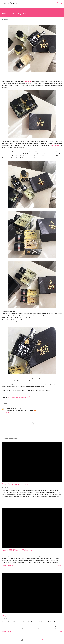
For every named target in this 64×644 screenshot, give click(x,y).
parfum (25, 397)
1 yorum (9, 500)
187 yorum (10, 631)
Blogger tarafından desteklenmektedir (32, 640)
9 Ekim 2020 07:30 (19, 408)
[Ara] (58, 3)
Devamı (60, 500)
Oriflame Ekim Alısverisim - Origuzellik (15, 484)
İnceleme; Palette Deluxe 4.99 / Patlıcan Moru (17, 550)
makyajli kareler (10, 408)
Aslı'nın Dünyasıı (10, 3)
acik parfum (11, 397)
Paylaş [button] (59, 397)
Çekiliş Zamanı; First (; (9, 616)
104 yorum (10, 566)
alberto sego (19, 397)
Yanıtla (9, 413)
